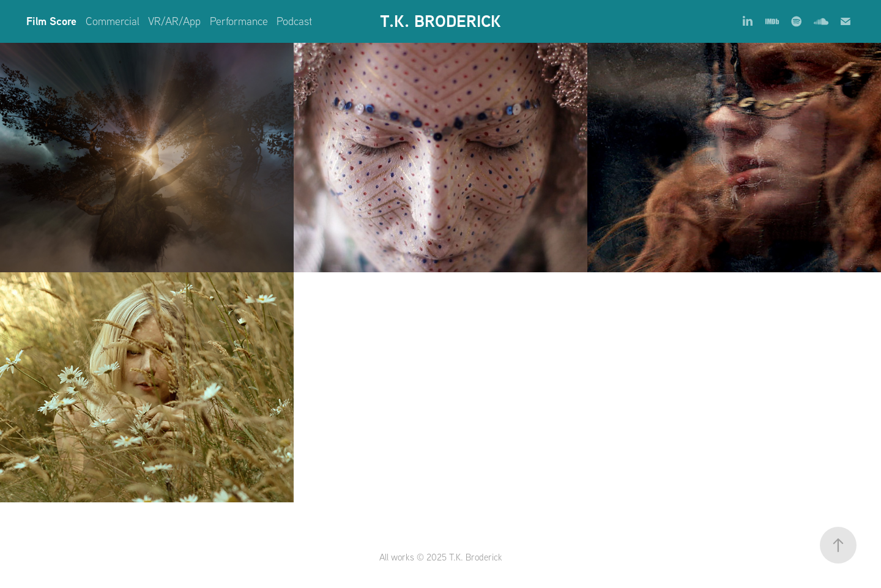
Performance (239, 21)
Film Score (51, 21)
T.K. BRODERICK (441, 21)
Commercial (113, 21)
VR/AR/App (174, 21)
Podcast (294, 21)
